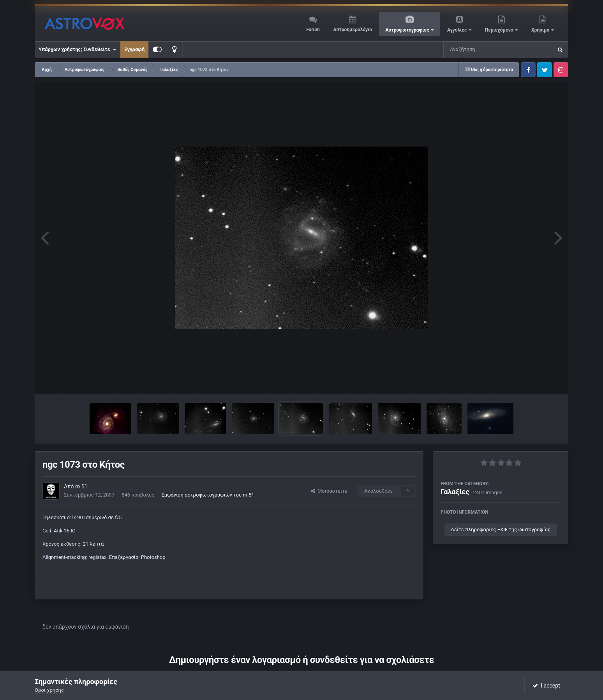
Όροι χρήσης (49, 690)
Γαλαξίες (455, 492)
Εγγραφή (134, 49)
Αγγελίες (458, 30)
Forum (313, 30)
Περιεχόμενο (500, 30)
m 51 (81, 486)
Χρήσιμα (541, 30)
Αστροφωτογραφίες (408, 30)
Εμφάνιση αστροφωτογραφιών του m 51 (208, 495)
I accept (546, 686)
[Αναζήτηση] (482, 49)
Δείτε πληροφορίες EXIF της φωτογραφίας (501, 529)
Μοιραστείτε (329, 491)
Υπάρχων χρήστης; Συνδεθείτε (77, 49)
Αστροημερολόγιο (352, 30)
